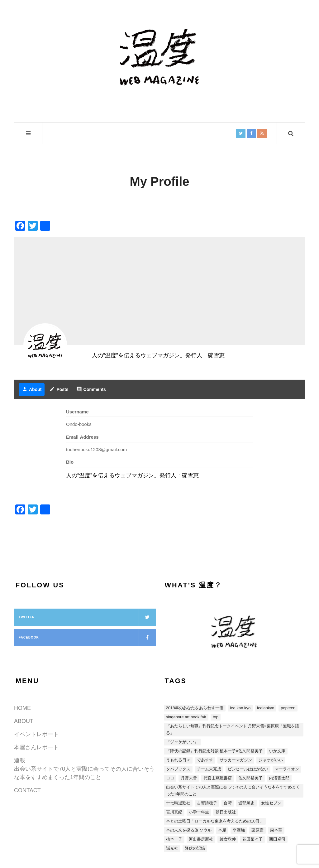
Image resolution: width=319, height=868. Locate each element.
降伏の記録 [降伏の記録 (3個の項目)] (195, 848)
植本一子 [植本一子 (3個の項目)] (174, 839)
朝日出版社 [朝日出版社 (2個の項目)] (226, 812)
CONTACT (27, 790)
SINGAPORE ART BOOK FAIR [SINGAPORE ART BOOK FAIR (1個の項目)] (186, 717)
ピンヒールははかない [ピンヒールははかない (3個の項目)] (248, 769)
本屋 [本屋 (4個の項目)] (222, 830)
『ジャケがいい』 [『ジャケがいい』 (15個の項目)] (182, 742)
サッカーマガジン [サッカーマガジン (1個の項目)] (236, 760)
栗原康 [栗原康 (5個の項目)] (257, 830)
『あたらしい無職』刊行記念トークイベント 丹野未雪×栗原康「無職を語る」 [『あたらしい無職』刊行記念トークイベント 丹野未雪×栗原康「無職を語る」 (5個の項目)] (233, 729)
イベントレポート (36, 734)
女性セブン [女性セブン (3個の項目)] (271, 803)
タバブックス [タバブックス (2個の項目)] (178, 769)
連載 (20, 760)
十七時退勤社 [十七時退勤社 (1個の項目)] (178, 803)
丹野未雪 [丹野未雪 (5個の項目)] (189, 778)
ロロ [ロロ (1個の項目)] (170, 778)
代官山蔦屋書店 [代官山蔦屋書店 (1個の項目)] (218, 778)
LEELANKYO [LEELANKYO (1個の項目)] (266, 708)
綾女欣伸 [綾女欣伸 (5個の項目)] (228, 839)
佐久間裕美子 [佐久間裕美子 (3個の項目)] (250, 778)
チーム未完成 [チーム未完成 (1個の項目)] (209, 769)
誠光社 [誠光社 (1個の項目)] (172, 848)
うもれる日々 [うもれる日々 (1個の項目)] (178, 760)
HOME (22, 708)
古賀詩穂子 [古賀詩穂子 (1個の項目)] (207, 803)
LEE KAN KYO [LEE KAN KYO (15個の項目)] (240, 708)
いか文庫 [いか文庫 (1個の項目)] (277, 751)
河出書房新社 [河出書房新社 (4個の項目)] (201, 839)
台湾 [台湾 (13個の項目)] (228, 803)
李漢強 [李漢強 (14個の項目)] (239, 830)
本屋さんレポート (36, 747)
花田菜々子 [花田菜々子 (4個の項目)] (252, 839)
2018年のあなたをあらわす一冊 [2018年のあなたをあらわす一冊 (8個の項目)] (195, 708)
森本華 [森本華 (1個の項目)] (276, 830)
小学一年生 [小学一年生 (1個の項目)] (199, 812)
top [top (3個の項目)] (216, 717)
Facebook (87, 637)
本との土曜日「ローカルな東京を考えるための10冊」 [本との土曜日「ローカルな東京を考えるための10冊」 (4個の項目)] (215, 821)
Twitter (87, 617)
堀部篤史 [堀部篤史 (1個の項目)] (246, 803)
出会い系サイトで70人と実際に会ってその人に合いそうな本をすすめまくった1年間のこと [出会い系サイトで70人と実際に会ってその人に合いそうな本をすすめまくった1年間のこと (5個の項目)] (233, 791)
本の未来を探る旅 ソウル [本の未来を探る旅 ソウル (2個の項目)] (189, 830)
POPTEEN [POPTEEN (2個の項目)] (288, 708)
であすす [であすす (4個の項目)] (205, 760)
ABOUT (24, 721)
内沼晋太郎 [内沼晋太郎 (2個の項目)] (279, 778)
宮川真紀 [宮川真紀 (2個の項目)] (174, 812)
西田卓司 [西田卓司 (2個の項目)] (277, 839)
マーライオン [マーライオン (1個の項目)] (287, 769)
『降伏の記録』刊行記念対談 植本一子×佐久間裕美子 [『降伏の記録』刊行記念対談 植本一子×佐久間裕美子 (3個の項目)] (214, 751)
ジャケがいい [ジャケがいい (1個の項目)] (271, 760)
